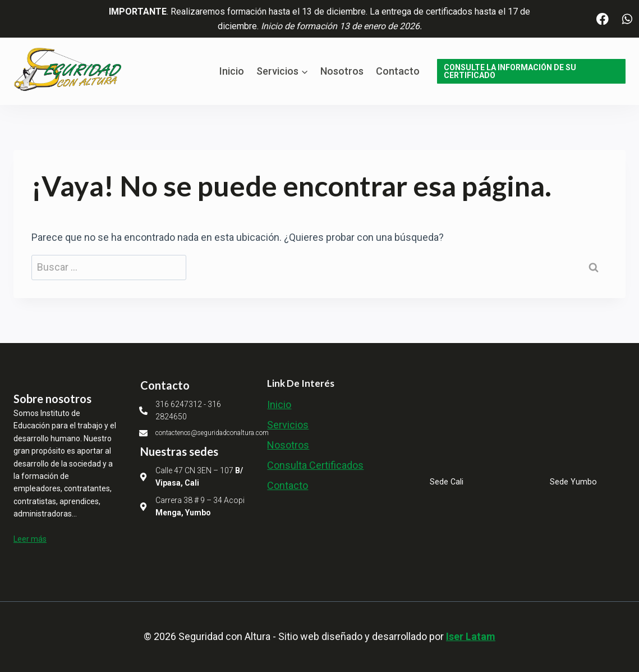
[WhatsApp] (627, 19)
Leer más (30, 539)
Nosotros (342, 71)
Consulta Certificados (315, 465)
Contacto (398, 71)
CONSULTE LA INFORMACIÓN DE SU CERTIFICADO (510, 71)
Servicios (288, 425)
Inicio (232, 71)
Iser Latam (471, 636)
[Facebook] (603, 19)
